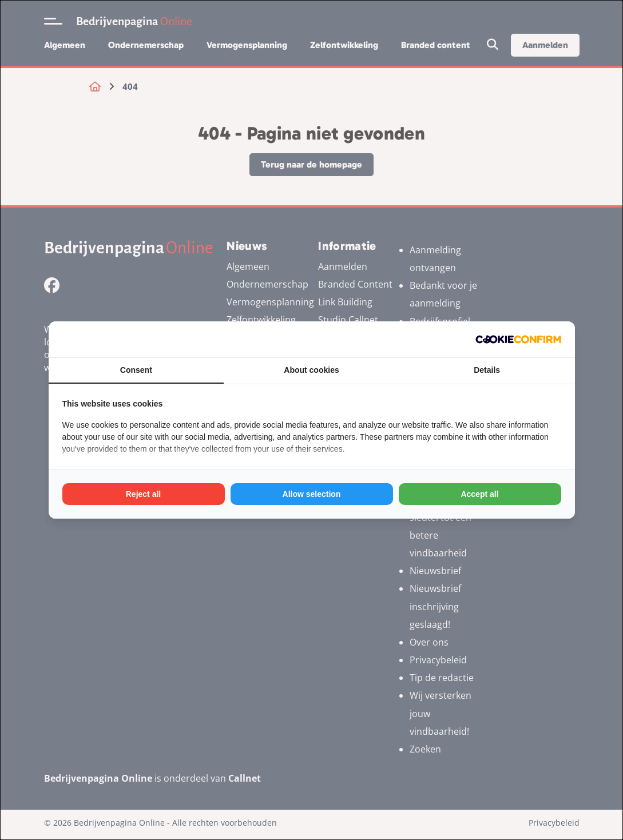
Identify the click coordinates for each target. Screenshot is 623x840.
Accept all (479, 494)
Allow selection (312, 494)
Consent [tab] (136, 370)
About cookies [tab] (311, 370)
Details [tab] (487, 370)
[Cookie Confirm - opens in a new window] (518, 339)
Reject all (143, 494)
